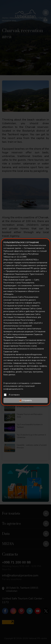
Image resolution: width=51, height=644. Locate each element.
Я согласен (14, 395)
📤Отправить (26, 400)
